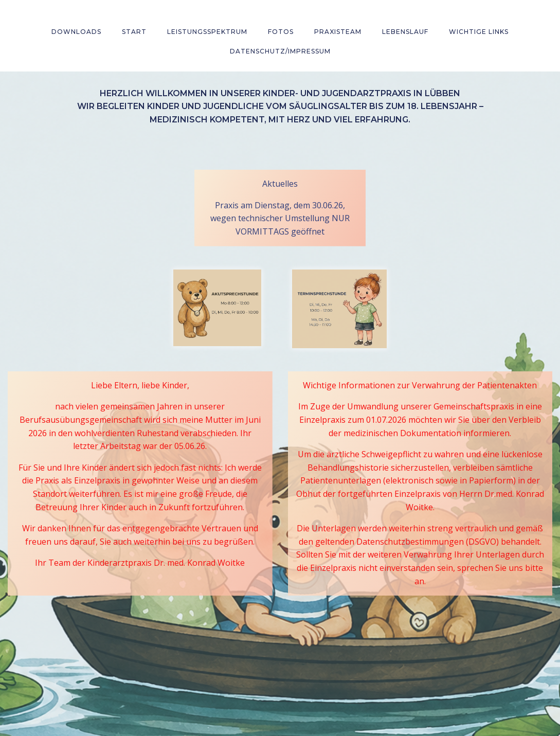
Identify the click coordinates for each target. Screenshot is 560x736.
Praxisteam (338, 32)
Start (134, 32)
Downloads (76, 32)
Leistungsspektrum (207, 32)
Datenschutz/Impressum (280, 51)
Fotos (281, 32)
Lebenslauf (405, 32)
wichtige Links (479, 32)
